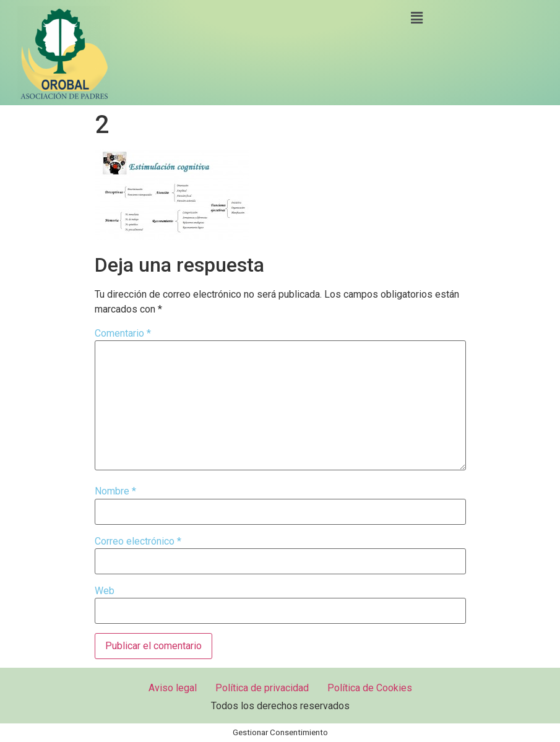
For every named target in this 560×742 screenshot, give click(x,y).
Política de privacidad (262, 688)
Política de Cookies (370, 688)
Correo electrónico (138, 541)
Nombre (115, 491)
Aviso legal (173, 688)
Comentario (123, 334)
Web (105, 591)
